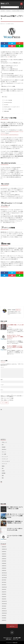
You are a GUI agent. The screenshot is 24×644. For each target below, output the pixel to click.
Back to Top (12, 626)
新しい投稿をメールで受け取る (7, 400)
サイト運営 (4, 454)
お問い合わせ (9, 639)
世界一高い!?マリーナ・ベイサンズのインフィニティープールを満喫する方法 (15, 516)
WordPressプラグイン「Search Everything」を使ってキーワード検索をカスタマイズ (15, 337)
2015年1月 (4, 608)
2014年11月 (4, 611)
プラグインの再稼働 (7, 109)
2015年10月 (4, 604)
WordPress (12, 24)
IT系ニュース (4, 442)
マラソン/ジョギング (6, 461)
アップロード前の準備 (7, 100)
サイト (2, 390)
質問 (3, 476)
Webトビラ (5, 3)
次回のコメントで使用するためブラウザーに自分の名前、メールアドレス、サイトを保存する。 (12, 396)
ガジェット (4, 452)
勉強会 (3, 466)
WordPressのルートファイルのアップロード (11, 107)
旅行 (3, 468)
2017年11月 (4, 575)
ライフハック (4, 464)
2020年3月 (4, 559)
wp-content (5, 105)
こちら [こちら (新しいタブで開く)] (8, 57)
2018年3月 (4, 570)
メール (2, 385)
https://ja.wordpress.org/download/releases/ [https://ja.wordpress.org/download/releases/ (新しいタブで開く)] (10, 135)
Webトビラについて (8, 638)
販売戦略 (4, 473)
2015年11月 (4, 601)
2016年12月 (4, 587)
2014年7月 (4, 620)
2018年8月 (4, 563)
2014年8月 (4, 618)
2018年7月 (4, 566)
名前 (2, 380)
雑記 (3, 478)
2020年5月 (4, 554)
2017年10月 (4, 578)
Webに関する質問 (17, 638)
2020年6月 (4, 552)
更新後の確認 (6, 111)
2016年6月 (4, 594)
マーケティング (5, 459)
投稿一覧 (18, 310)
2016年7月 (4, 592)
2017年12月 (4, 573)
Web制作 (9, 24)
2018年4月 (4, 568)
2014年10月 (4, 613)
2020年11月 (4, 549)
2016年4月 (4, 599)
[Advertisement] (12, 291)
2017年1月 (4, 585)
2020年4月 (4, 556)
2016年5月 (4, 597)
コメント (2, 367)
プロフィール (15, 639)
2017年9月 (4, 580)
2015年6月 (4, 606)
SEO (3, 445)
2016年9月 (4, 589)
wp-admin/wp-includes (7, 102)
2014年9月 (4, 616)
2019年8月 (4, 561)
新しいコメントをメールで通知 (7, 398)
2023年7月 (4, 547)
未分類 (3, 471)
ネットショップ (5, 457)
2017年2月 (4, 582)
